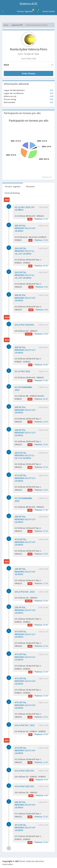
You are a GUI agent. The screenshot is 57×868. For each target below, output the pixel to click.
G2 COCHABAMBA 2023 (23, 388)
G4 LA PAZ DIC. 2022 (25, 592)
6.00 (38, 796)
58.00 (38, 399)
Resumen (30, 186)
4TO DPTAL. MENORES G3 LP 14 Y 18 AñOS (25, 542)
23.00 (38, 467)
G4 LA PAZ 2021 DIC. (25, 771)
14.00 (38, 381)
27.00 (38, 583)
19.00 (38, 422)
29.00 (38, 625)
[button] (3, 11)
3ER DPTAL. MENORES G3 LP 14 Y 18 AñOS (25, 228)
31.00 (38, 672)
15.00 (38, 240)
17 (52, 65)
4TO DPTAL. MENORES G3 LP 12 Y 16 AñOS (25, 478)
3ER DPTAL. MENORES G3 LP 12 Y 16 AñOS (25, 350)
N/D (52, 90)
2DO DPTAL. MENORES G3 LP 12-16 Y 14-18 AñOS (25, 455)
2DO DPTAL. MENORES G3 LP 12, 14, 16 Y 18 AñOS (25, 251)
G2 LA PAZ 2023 (22, 371)
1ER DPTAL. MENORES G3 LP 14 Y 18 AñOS (25, 572)
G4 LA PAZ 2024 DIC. (25, 325)
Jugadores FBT (17, 25)
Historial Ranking (12, 193)
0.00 (51, 96)
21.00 (38, 219)
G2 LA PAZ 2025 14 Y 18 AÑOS (25, 208)
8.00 (38, 287)
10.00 (36, 334)
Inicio (6, 25)
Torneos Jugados (13, 186)
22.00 (38, 646)
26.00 (38, 266)
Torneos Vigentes (25, 11)
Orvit (22, 861)
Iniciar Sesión (49, 11)
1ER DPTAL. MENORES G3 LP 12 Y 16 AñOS (25, 433)
